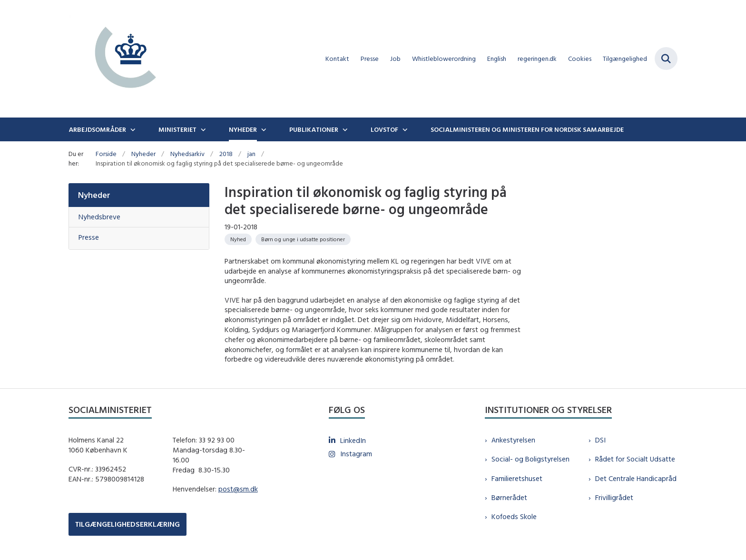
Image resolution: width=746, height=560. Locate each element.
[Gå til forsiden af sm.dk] (126, 59)
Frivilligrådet (614, 497)
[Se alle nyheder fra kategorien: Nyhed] (238, 239)
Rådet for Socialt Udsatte (635, 459)
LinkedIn (353, 440)
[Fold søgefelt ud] (666, 59)
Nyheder (243, 129)
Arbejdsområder (97, 129)
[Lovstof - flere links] (404, 129)
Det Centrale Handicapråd (636, 478)
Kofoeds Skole (514, 516)
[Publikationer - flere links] (344, 129)
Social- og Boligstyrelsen (530, 459)
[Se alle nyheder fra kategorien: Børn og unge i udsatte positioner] (303, 239)
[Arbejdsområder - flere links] (132, 129)
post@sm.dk (238, 489)
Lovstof (384, 129)
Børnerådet (509, 497)
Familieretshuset (517, 478)
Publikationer (314, 129)
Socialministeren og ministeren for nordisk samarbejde (527, 129)
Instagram (356, 454)
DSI (600, 440)
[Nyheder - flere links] (263, 129)
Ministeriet (177, 129)
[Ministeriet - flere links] (202, 129)
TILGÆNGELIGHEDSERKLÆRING (128, 524)
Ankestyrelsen (513, 440)
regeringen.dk (537, 59)
